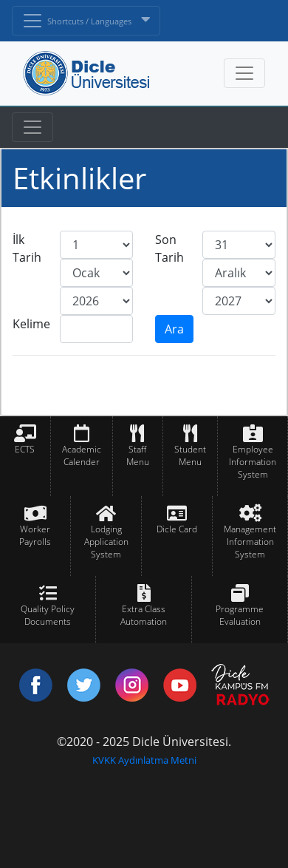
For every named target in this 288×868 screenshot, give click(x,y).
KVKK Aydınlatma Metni (144, 760)
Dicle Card (177, 529)
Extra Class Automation (144, 615)
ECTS (25, 449)
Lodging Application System (106, 542)
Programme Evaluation (240, 615)
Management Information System (250, 542)
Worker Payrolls (35, 535)
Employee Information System (253, 462)
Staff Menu (138, 455)
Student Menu (190, 455)
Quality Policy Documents (48, 615)
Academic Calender (82, 455)
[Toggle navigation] (32, 127)
